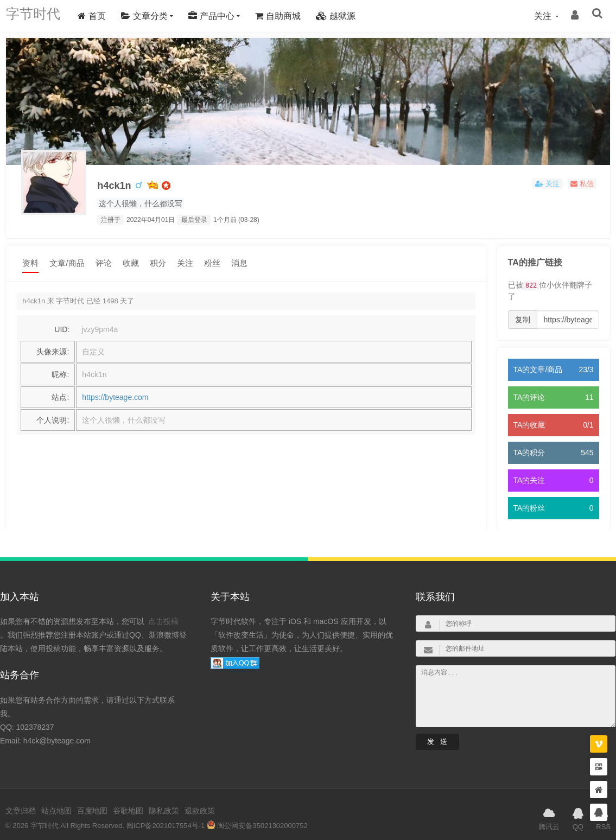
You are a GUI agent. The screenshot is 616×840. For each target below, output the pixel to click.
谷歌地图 (128, 802)
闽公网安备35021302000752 (257, 817)
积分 (158, 263)
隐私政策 (164, 802)
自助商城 (288, 16)
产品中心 (222, 16)
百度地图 (92, 802)
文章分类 (155, 16)
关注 (185, 263)
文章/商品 (67, 263)
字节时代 (39, 16)
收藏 (131, 263)
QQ (578, 809)
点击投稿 (163, 613)
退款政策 (200, 802)
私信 (582, 184)
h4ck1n (120, 184)
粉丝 (212, 263)
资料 (30, 263)
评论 (104, 263)
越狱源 (347, 16)
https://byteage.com (115, 398)
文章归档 (21, 802)
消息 (239, 263)
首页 (102, 16)
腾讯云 (549, 809)
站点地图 (56, 802)
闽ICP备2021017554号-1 (166, 817)
